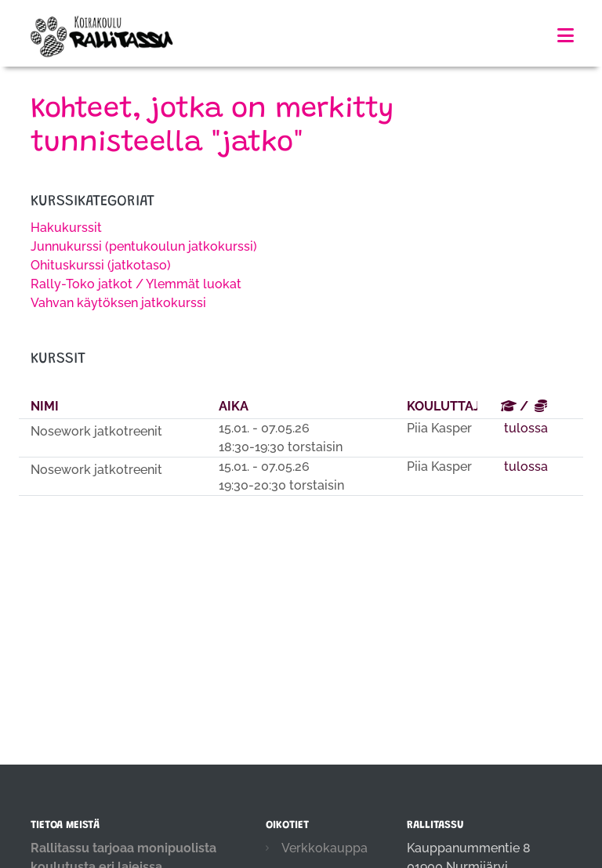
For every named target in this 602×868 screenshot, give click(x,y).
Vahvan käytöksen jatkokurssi (118, 303)
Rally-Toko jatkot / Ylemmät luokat (136, 284)
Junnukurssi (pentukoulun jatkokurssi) (144, 246)
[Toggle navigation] (566, 36)
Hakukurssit (66, 228)
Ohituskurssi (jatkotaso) (101, 265)
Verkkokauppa (325, 848)
